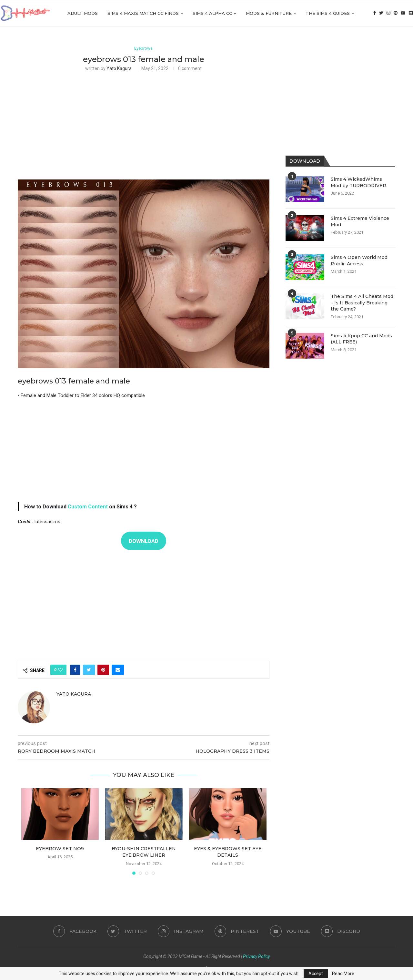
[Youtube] (403, 13)
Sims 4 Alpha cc (212, 13)
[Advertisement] (144, 125)
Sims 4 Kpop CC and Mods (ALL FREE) (361, 339)
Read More (343, 974)
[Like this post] (60, 670)
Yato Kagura (119, 68)
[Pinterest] (396, 13)
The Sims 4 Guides (328, 13)
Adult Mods (83, 13)
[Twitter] (381, 13)
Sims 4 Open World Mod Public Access (359, 260)
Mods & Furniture (269, 13)
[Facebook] (375, 13)
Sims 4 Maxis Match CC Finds (143, 13)
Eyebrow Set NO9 (60, 849)
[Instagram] (388, 13)
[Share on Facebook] (75, 670)
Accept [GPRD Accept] (316, 974)
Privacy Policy (256, 956)
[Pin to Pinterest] (103, 670)
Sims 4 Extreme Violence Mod (360, 221)
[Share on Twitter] (89, 670)
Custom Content (88, 507)
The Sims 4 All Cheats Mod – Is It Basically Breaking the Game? (362, 303)
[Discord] (411, 13)
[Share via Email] (118, 670)
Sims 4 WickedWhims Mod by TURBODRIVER (358, 182)
